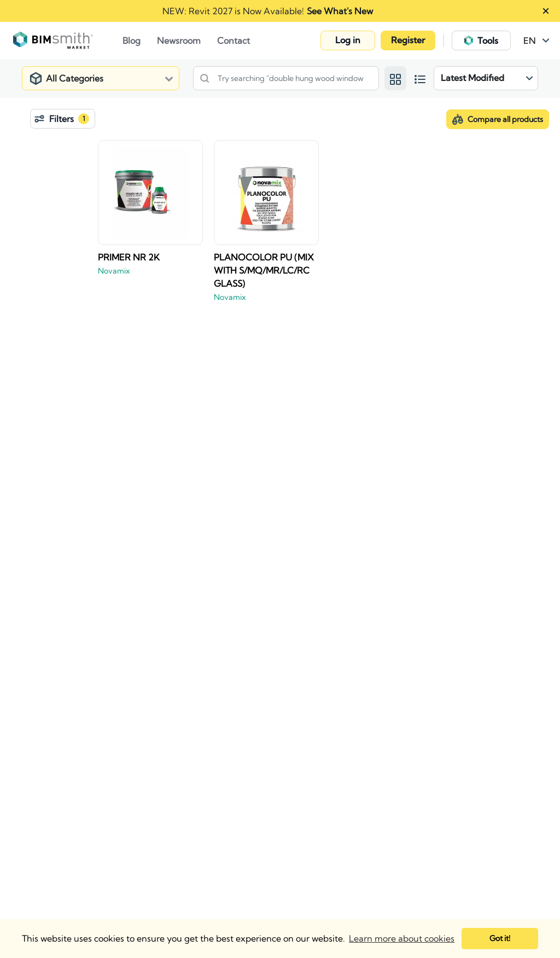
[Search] (205, 78)
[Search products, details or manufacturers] (286, 78)
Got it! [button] (500, 938)
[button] (348, 40)
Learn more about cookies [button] (402, 938)
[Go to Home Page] (68, 40)
